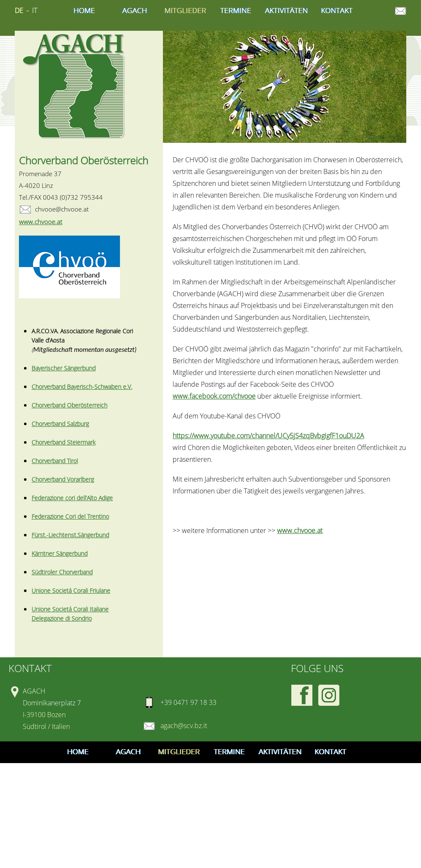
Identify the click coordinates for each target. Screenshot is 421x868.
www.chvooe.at (300, 530)
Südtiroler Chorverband (62, 572)
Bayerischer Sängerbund (64, 368)
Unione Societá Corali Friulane (71, 591)
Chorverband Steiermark (64, 442)
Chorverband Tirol (55, 461)
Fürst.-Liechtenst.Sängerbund (70, 535)
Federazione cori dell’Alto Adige (72, 498)
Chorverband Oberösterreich (69, 405)
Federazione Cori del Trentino (70, 516)
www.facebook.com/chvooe (214, 396)
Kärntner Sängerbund (60, 553)
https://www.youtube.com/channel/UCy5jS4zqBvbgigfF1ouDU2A (268, 436)
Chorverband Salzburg (60, 424)
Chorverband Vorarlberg (63, 479)
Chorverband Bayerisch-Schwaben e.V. (82, 387)
